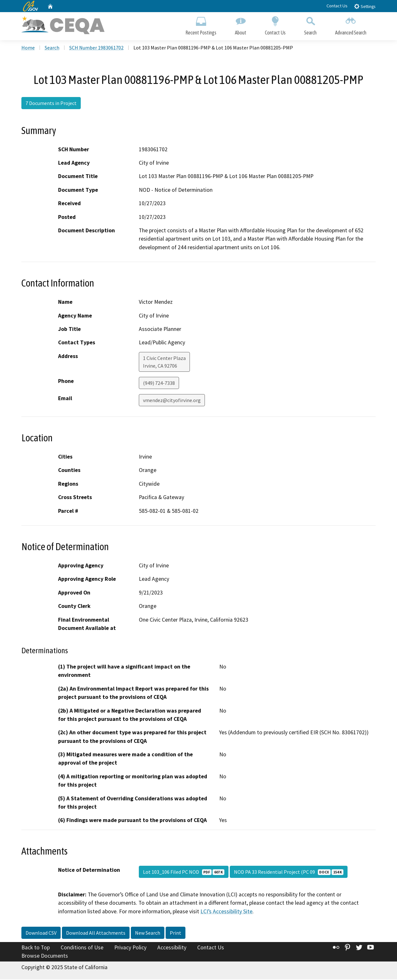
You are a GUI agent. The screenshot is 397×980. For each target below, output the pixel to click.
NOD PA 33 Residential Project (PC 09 (289, 872)
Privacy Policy (130, 948)
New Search (148, 933)
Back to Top (36, 948)
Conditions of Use (82, 948)
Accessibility (172, 948)
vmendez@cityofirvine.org (172, 401)
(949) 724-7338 (159, 384)
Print (176, 933)
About (241, 25)
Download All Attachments (96, 933)
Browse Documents (45, 956)
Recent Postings (201, 25)
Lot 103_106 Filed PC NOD (184, 872)
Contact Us (337, 6)
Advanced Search (351, 25)
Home (28, 48)
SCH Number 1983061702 (96, 48)
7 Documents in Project (51, 104)
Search (310, 25)
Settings (365, 6)
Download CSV (41, 933)
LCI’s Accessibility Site (226, 912)
